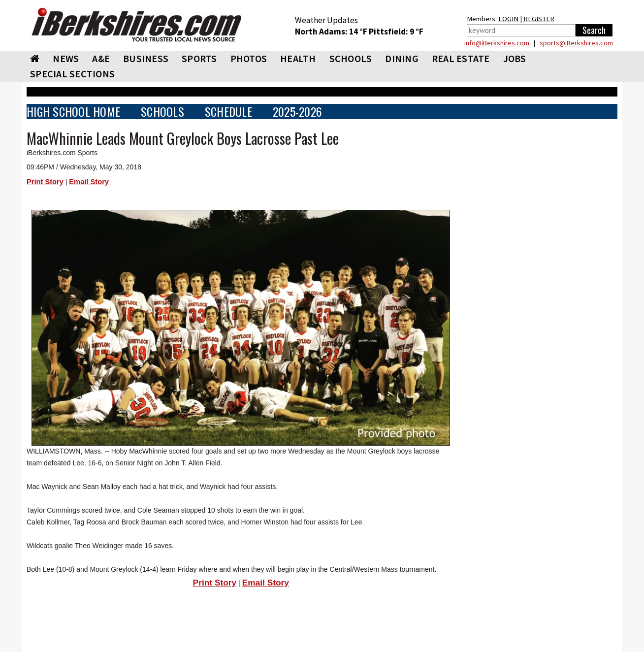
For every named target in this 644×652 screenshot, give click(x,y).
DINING (402, 58)
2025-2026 (297, 112)
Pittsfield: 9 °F (396, 32)
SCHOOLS (351, 58)
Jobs (515, 58)
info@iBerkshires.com (497, 43)
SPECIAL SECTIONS (72, 74)
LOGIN (508, 19)
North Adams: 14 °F (332, 32)
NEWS (66, 58)
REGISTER (539, 19)
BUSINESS (146, 58)
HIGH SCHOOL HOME (73, 112)
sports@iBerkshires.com (576, 43)
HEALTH (298, 58)
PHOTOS (249, 58)
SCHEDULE (228, 112)
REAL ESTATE (461, 58)
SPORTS (199, 58)
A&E (101, 58)
